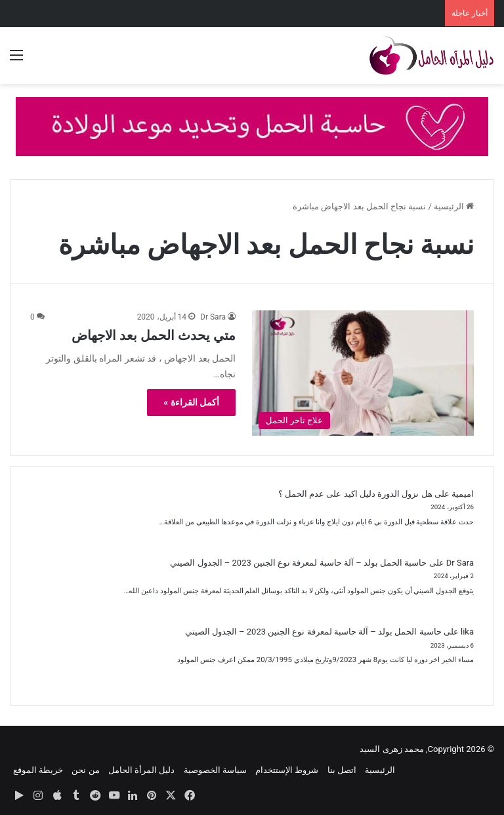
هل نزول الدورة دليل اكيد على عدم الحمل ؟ (355, 494)
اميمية (463, 494)
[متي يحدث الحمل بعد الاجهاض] (363, 373)
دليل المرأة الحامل (141, 770)
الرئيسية (454, 206)
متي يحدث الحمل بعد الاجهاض (154, 335)
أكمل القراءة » (191, 402)
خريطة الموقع (38, 770)
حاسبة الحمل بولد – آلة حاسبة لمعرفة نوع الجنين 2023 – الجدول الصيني (298, 563)
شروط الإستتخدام (287, 770)
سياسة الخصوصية (215, 770)
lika (467, 632)
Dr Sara (213, 317)
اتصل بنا (342, 770)
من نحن (85, 770)
